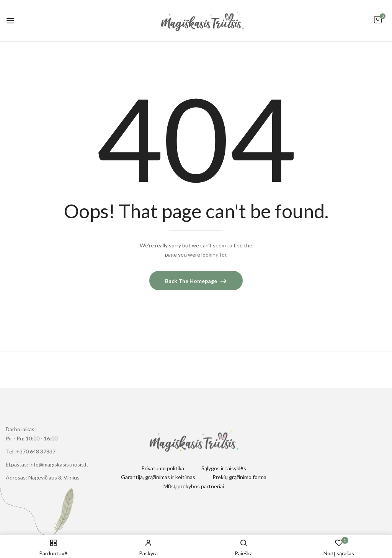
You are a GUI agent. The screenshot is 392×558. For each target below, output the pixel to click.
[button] (378, 24)
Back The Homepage (192, 281)
